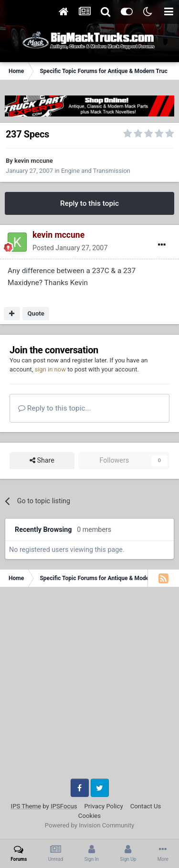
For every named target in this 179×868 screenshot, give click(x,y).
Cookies (89, 816)
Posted (70, 248)
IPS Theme (26, 806)
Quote (36, 313)
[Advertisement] (89, 686)
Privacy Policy (104, 806)
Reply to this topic (89, 203)
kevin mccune (34, 161)
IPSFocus (64, 806)
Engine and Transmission (96, 171)
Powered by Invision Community (90, 825)
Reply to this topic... (55, 408)
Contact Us (146, 806)
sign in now (50, 369)
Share (42, 460)
